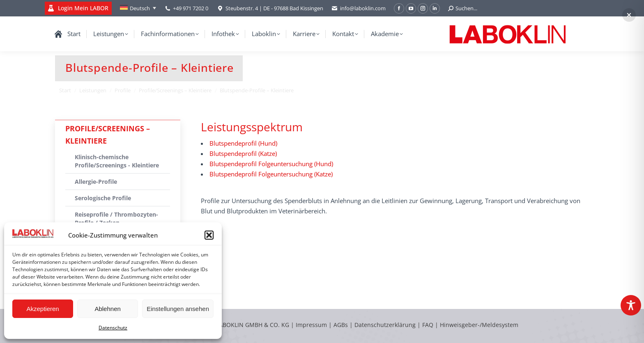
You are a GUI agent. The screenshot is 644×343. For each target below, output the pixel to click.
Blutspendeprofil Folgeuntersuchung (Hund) (271, 164)
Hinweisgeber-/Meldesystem (479, 325)
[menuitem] (138, 8)
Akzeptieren (43, 309)
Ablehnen (107, 309)
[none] (138, 8)
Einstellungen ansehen (178, 309)
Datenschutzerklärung (385, 325)
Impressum (311, 325)
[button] (209, 235)
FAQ (428, 325)
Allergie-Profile (96, 182)
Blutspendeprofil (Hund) (243, 143)
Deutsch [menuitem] (140, 8)
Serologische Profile (103, 198)
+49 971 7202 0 (191, 8)
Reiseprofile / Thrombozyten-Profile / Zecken (116, 218)
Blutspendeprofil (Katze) (243, 153)
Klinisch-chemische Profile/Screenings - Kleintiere (117, 161)
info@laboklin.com (359, 8)
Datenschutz (113, 328)
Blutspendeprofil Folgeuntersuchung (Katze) (271, 174)
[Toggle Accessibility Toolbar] (631, 305)
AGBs (342, 325)
